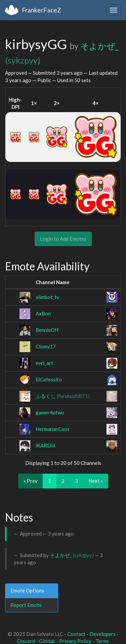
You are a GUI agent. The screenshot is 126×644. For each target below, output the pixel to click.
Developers (102, 634)
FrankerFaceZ (41, 10)
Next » (96, 481)
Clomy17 (46, 346)
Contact (76, 634)
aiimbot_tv (47, 297)
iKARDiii (45, 445)
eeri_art (44, 363)
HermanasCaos (53, 429)
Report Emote (26, 605)
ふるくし (63, 396)
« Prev (31, 481)
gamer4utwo (50, 412)
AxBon (43, 313)
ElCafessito (49, 379)
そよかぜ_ (72, 555)
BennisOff (47, 330)
